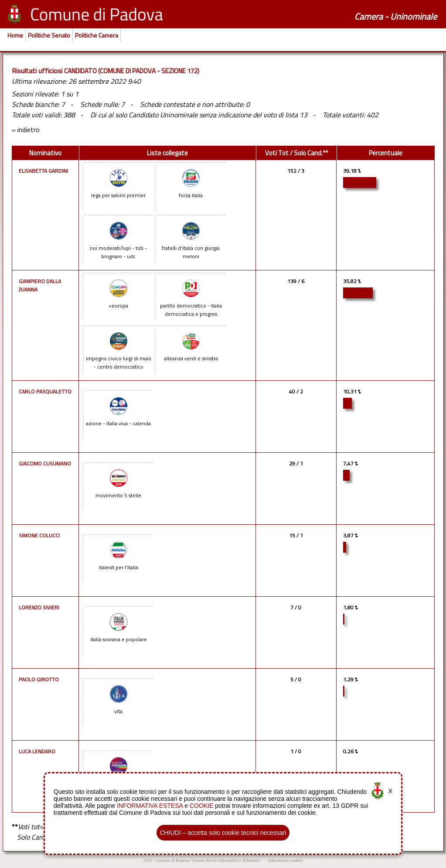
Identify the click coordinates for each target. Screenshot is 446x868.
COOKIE (201, 806)
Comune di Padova (172, 860)
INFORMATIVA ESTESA (150, 806)
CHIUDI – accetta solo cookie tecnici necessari (223, 833)
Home (15, 35)
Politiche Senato (49, 35)
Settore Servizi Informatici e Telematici (226, 860)
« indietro (26, 130)
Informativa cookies (286, 860)
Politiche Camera (97, 35)
